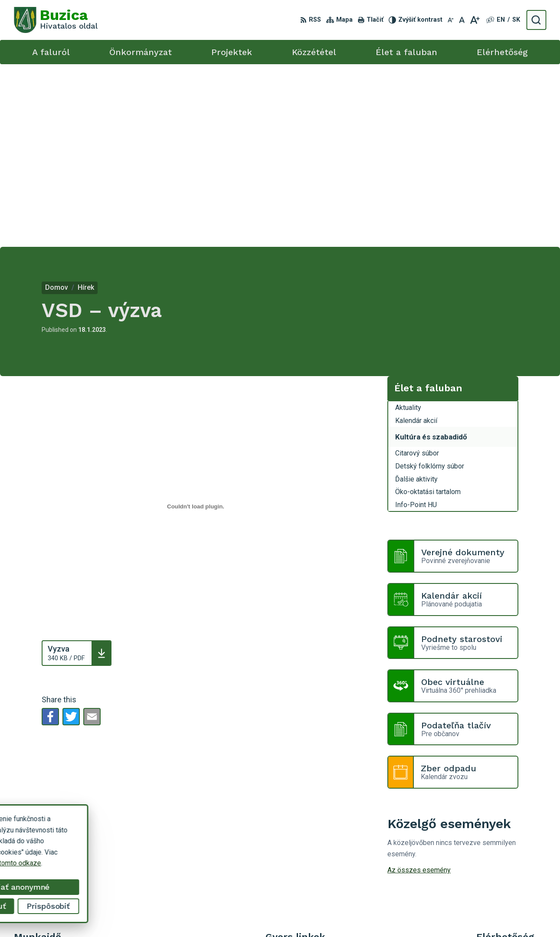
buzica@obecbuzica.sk (511, 849)
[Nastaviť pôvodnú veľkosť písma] (462, 20)
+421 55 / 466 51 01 (508, 840)
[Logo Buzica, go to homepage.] (56, 20)
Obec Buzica (407, 914)
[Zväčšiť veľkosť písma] (475, 20)
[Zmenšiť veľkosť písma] (451, 20)
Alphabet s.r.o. (310, 914)
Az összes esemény (419, 687)
